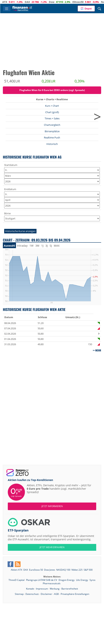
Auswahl (9, 246)
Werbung (55, 589)
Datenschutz (32, 594)
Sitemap (19, 594)
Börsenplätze (52, 131)
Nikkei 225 (77, 570)
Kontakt (30, 589)
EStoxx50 (84, 2)
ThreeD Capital (17, 580)
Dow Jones (50, 570)
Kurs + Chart (52, 106)
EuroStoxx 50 (36, 570)
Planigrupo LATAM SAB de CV (42, 580)
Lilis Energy (82, 580)
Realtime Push (52, 138)
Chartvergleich (52, 125)
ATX (11, 2)
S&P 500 (88, 570)
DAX (34, 2)
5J (51, 246)
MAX (57, 246)
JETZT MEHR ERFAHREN (52, 547)
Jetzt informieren (52, 506)
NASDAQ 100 (63, 570)
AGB (56, 594)
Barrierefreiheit (70, 589)
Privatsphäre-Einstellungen (75, 594)
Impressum (42, 589)
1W (31, 246)
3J (47, 246)
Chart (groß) (52, 112)
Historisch (52, 144)
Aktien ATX (17, 570)
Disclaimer (46, 594)
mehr (98, 350)
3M (37, 246)
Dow (58, 2)
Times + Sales (52, 118)
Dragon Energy (67, 580)
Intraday (22, 246)
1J (42, 246)
